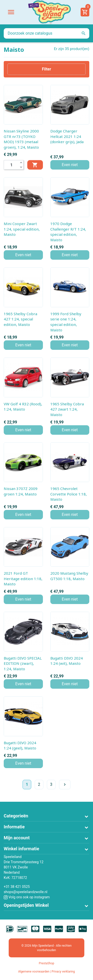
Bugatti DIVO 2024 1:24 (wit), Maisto (67, 661)
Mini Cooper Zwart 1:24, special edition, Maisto (22, 229)
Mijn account (17, 838)
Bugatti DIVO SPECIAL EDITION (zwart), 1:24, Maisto (23, 663)
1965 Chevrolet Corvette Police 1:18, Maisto (69, 494)
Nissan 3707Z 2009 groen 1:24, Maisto (21, 491)
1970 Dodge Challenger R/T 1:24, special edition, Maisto (68, 232)
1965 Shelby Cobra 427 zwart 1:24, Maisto (67, 409)
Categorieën (16, 816)
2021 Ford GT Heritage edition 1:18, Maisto (23, 579)
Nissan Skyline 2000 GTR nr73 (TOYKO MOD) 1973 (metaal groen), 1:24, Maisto (21, 139)
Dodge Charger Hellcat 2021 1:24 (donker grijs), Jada (67, 136)
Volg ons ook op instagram (27, 897)
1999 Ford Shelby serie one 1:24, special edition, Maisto (66, 322)
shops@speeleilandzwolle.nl (26, 892)
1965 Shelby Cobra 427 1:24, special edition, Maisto (20, 319)
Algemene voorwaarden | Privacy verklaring (46, 972)
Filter (46, 69)
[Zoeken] (46, 33)
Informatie (14, 827)
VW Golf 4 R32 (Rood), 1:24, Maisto (23, 407)
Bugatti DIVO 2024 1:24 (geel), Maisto (20, 745)
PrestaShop (47, 963)
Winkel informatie (21, 849)
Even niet (70, 165)
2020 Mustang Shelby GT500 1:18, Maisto (69, 576)
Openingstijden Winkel (26, 905)
